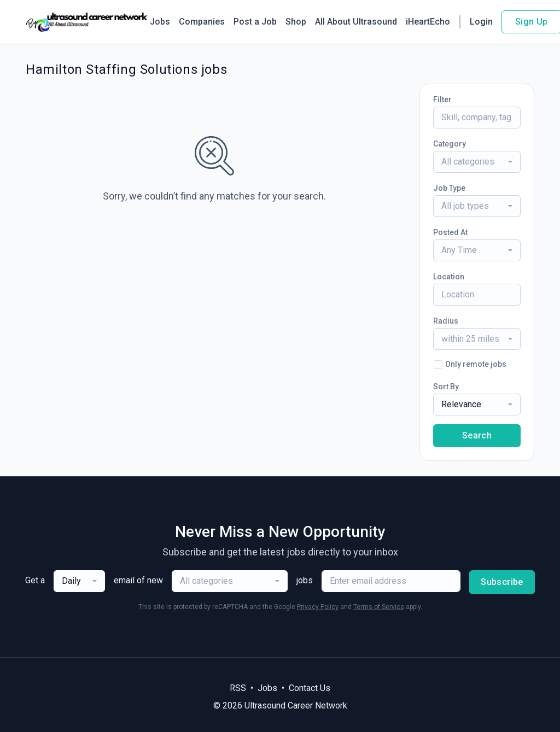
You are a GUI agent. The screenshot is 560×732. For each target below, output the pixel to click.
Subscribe (502, 582)
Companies (202, 22)
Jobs (160, 22)
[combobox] (477, 162)
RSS (238, 688)
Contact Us (310, 688)
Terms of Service (379, 607)
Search (477, 435)
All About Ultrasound (356, 22)
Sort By (446, 387)
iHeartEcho (428, 22)
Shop (296, 22)
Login (481, 22)
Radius (446, 321)
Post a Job (255, 22)
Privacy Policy (318, 607)
